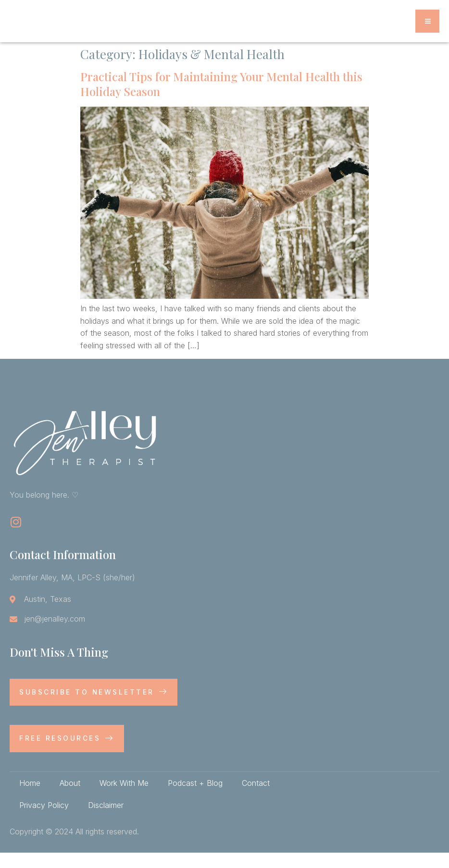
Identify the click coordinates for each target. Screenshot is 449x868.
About (70, 798)
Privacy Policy (44, 820)
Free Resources (67, 753)
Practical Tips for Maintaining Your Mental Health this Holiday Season (221, 99)
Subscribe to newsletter (94, 707)
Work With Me (124, 798)
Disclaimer (106, 820)
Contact (256, 798)
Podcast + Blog (195, 798)
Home (30, 798)
